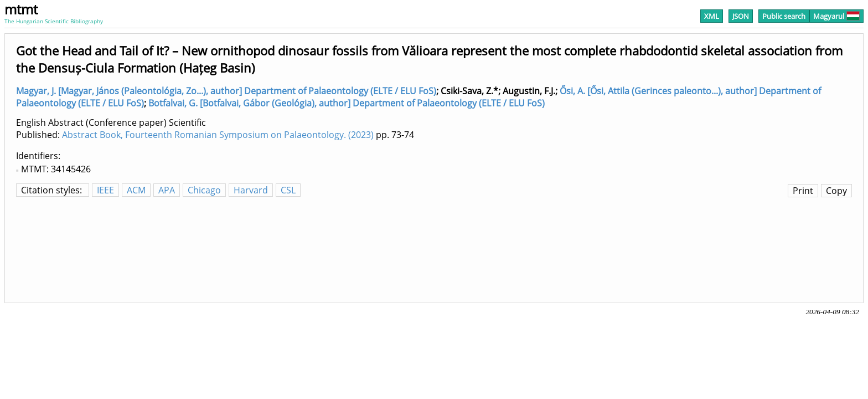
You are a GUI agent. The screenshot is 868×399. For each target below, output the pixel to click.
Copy (836, 191)
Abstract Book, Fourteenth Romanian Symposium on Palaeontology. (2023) (218, 135)
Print (803, 191)
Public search (784, 16)
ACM (136, 190)
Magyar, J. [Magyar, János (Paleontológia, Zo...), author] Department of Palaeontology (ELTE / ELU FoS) (226, 91)
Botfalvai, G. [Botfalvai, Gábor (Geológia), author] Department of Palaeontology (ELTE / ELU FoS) (347, 103)
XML (712, 16)
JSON (741, 16)
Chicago (204, 190)
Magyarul (836, 16)
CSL (288, 190)
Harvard (251, 190)
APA (167, 190)
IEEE (105, 190)
